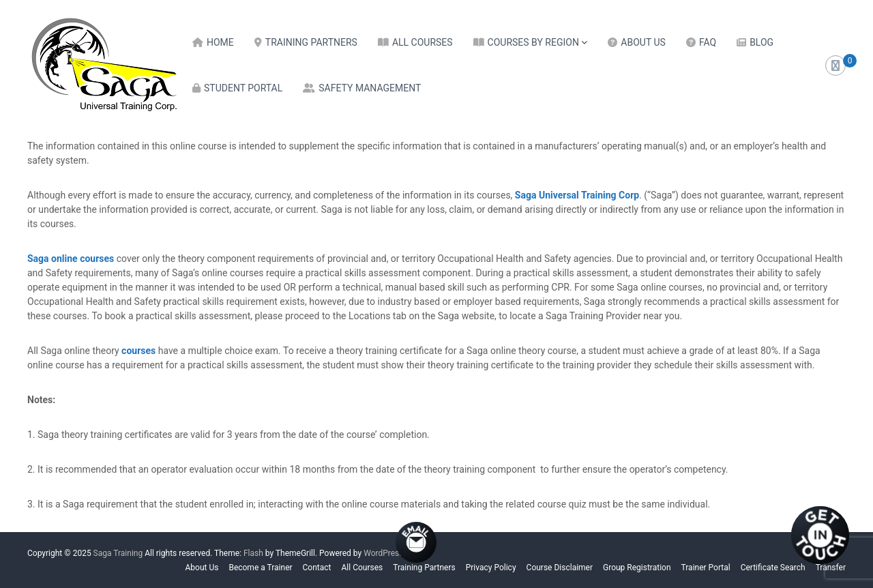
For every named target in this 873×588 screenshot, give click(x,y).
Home (220, 42)
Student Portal (243, 88)
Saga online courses (71, 259)
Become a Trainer (260, 568)
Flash (253, 553)
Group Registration (637, 568)
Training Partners (311, 42)
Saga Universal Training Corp (577, 195)
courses (140, 351)
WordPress (383, 553)
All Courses (423, 42)
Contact (317, 568)
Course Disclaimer (560, 568)
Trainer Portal (706, 568)
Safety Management (370, 88)
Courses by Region (533, 42)
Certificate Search (773, 568)
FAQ (708, 42)
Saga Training (118, 553)
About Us (643, 42)
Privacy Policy (491, 568)
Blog (761, 42)
